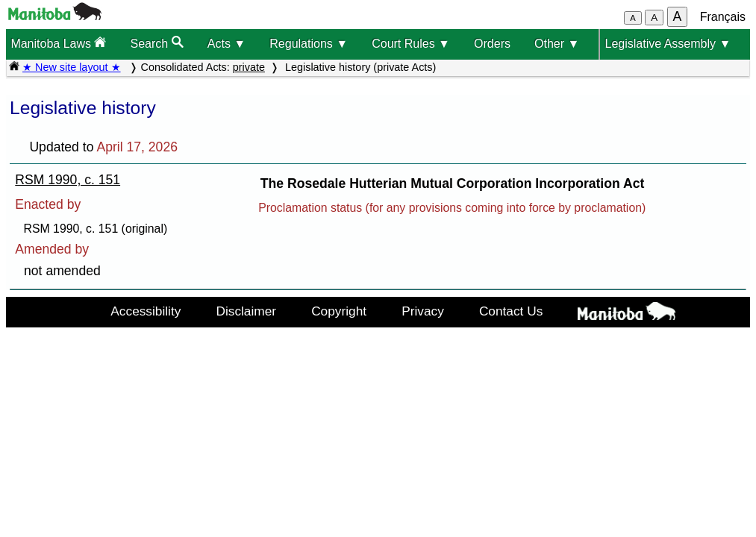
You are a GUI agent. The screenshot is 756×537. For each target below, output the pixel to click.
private (249, 67)
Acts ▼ (227, 44)
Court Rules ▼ (411, 44)
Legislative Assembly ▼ (668, 44)
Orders (492, 44)
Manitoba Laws (58, 43)
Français (723, 17)
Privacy (423, 311)
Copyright (339, 311)
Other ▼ (557, 44)
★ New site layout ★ (72, 67)
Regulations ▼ (309, 44)
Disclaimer (246, 311)
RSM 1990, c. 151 (68, 180)
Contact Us (511, 311)
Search (157, 43)
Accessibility (146, 311)
